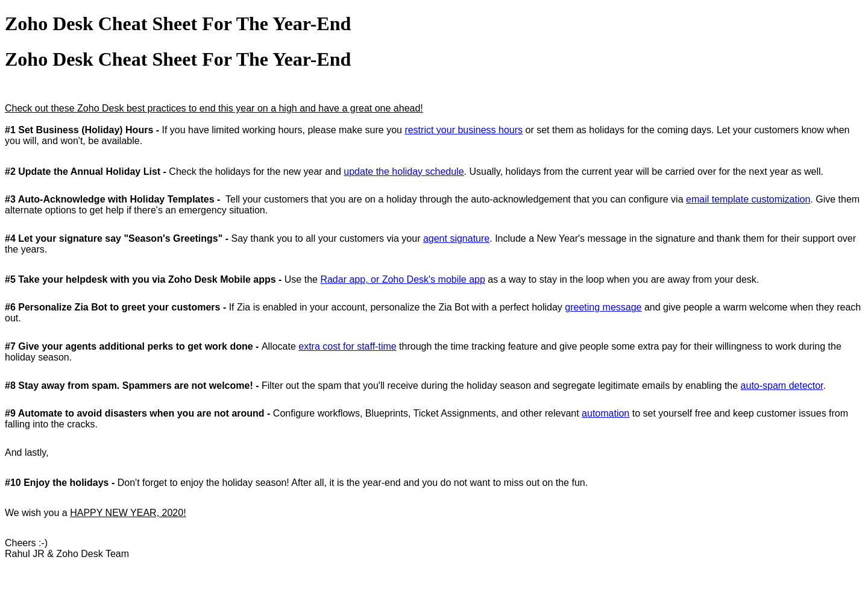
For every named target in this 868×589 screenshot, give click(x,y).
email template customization (748, 199)
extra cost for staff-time (347, 346)
